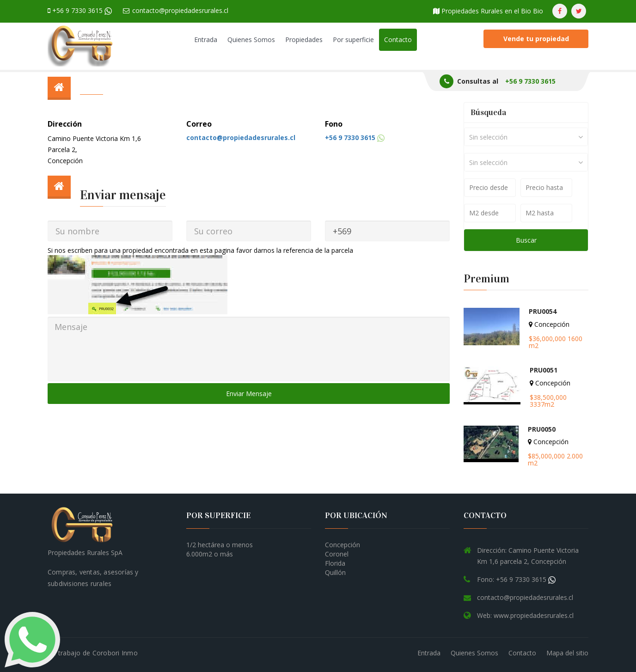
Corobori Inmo (115, 653)
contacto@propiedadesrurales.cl (176, 10)
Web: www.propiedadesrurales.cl (525, 615)
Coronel (337, 554)
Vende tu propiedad (536, 39)
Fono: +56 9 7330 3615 (516, 579)
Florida (335, 563)
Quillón (335, 572)
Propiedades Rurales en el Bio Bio (488, 11)
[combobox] (526, 137)
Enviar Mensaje (249, 394)
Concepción (342, 545)
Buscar (526, 240)
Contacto (398, 40)
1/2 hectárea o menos (220, 545)
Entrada (206, 40)
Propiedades (304, 40)
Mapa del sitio (567, 653)
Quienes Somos (251, 40)
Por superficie (353, 40)
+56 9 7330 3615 (80, 10)
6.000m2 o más (210, 554)
